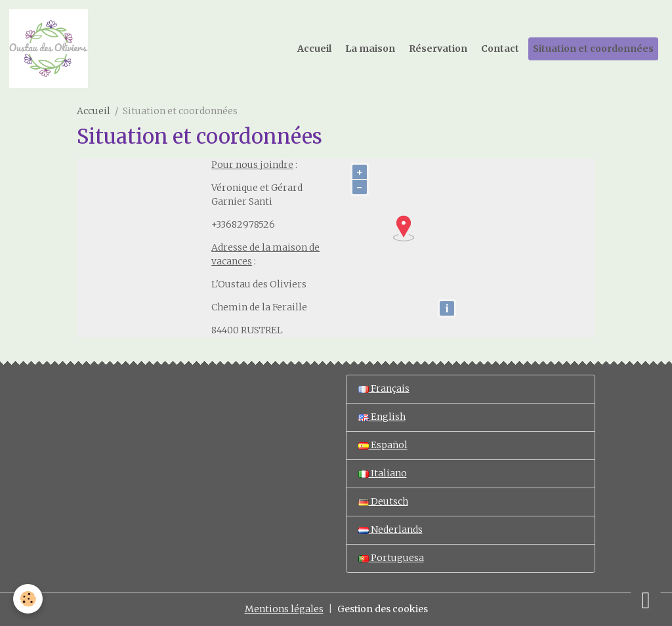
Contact (500, 49)
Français (384, 388)
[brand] (51, 49)
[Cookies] (28, 599)
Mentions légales (284, 609)
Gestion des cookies (383, 609)
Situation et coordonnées (593, 49)
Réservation (438, 49)
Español (383, 445)
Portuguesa (391, 558)
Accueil (314, 49)
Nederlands (390, 530)
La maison (370, 49)
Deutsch (383, 501)
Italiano (383, 473)
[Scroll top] (646, 600)
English (382, 417)
